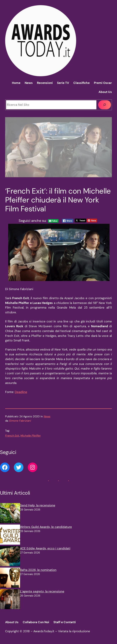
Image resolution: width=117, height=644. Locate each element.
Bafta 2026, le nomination (38, 570)
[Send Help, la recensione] (10, 514)
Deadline (21, 392)
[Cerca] (105, 105)
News (47, 416)
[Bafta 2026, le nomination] (10, 578)
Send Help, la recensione (38, 505)
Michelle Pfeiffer (31, 436)
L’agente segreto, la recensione (42, 591)
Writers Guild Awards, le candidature (46, 527)
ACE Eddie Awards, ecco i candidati (45, 548)
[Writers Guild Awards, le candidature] (10, 535)
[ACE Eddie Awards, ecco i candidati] (10, 557)
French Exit (12, 436)
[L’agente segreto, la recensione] (10, 600)
